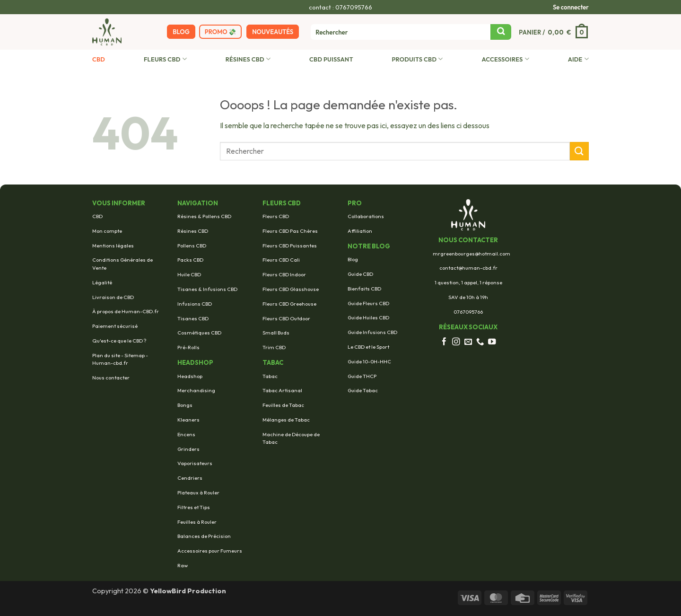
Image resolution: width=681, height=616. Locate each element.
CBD (99, 59)
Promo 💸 (220, 32)
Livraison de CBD (113, 297)
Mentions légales (113, 246)
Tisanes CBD (193, 318)
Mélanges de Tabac (286, 420)
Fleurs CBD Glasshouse (291, 289)
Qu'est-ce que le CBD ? (119, 341)
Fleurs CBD (165, 59)
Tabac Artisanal (282, 390)
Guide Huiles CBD (368, 317)
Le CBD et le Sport (368, 347)
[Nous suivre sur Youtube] (492, 342)
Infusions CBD (195, 304)
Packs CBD (190, 260)
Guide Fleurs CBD (368, 303)
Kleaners (188, 420)
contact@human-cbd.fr (468, 268)
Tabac (270, 376)
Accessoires (505, 59)
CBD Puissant (331, 59)
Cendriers (190, 478)
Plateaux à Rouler (198, 493)
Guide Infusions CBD (372, 332)
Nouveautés (273, 32)
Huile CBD (189, 274)
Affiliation (360, 231)
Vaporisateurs (195, 463)
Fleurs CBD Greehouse (289, 304)
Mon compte (107, 231)
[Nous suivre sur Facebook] (444, 342)
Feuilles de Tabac (283, 405)
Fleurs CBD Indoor (284, 274)
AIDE (578, 59)
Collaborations (366, 216)
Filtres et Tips (194, 507)
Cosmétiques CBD (199, 333)
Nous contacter (111, 378)
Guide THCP (362, 376)
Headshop (190, 376)
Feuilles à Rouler (197, 522)
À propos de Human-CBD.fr (126, 311)
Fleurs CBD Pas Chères (290, 231)
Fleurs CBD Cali (281, 260)
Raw (183, 565)
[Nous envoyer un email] (468, 342)
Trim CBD (274, 347)
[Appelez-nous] (480, 342)
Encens (186, 434)
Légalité (102, 282)
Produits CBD (417, 59)
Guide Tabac (363, 390)
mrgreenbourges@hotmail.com (471, 254)
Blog (353, 259)
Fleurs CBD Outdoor (286, 318)
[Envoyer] (501, 32)
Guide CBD (360, 274)
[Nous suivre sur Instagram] (456, 342)
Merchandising (196, 390)
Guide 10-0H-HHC (369, 361)
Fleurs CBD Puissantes (290, 246)
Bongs (185, 405)
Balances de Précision (204, 536)
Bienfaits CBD (364, 289)
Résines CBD (248, 59)
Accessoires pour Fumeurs (210, 551)
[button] (571, 7)
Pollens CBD (192, 246)
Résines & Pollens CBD (204, 216)
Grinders (188, 449)
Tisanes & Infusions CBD (207, 289)
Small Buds (276, 333)
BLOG (181, 32)
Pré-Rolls (188, 347)
